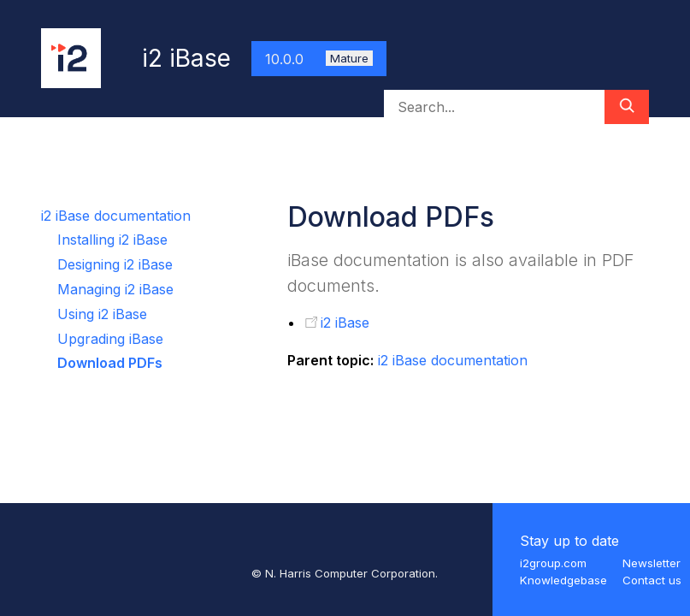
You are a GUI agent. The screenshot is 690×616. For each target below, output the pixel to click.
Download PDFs (110, 363)
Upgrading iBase (110, 339)
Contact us (652, 580)
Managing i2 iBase (115, 289)
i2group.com (553, 563)
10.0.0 (319, 59)
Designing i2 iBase (115, 264)
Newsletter (652, 563)
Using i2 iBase (102, 314)
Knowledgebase (563, 580)
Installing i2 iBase (112, 240)
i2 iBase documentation (116, 216)
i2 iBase (345, 323)
